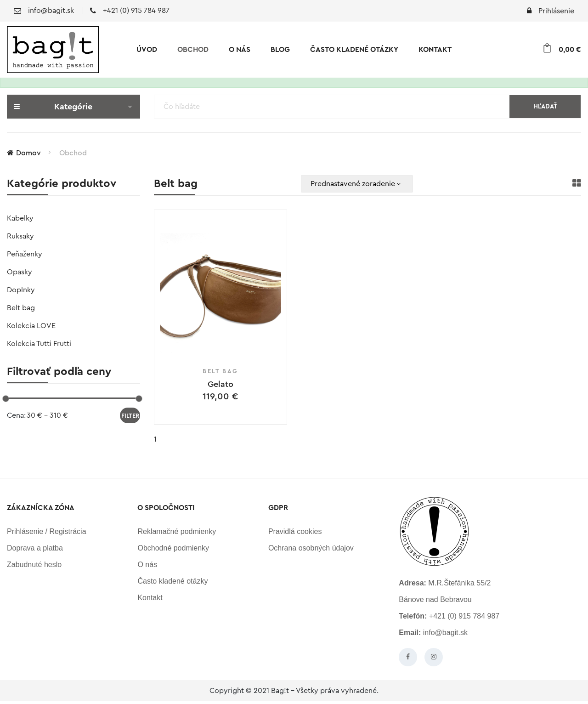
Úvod (147, 50)
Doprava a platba (35, 551)
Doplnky (21, 290)
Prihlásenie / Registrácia (47, 534)
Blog (280, 50)
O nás (240, 50)
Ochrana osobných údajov (311, 551)
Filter (130, 416)
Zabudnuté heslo (34, 567)
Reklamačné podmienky (177, 534)
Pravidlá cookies (295, 534)
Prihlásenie (551, 11)
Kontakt (435, 50)
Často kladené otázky (354, 50)
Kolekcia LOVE (31, 326)
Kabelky (20, 218)
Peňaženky (25, 254)
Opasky (20, 272)
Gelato (220, 384)
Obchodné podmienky (173, 551)
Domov (24, 153)
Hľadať (545, 107)
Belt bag (21, 308)
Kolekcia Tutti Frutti (39, 344)
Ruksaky (20, 236)
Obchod (193, 50)
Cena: (16, 415)
